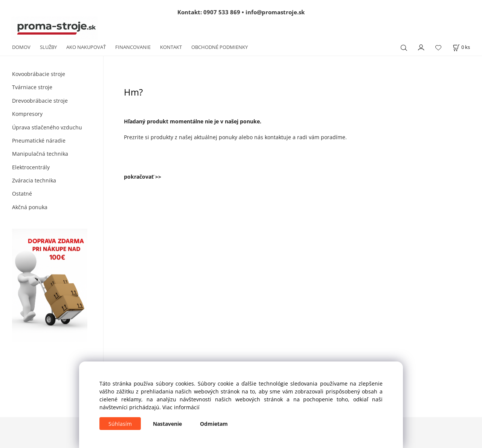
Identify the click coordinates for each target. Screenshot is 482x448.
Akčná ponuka (30, 207)
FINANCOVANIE (133, 47)
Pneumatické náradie (39, 140)
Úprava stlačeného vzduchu (47, 127)
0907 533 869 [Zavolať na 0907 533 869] (222, 12)
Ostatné (22, 194)
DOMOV (21, 47)
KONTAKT (171, 47)
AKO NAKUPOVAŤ (86, 47)
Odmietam (214, 424)
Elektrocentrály (31, 167)
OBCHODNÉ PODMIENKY (220, 47)
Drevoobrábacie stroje (40, 101)
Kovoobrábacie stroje (39, 74)
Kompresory (27, 114)
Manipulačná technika (40, 154)
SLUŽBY (48, 47)
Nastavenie (167, 424)
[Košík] (461, 47)
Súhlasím (120, 424)
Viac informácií (181, 407)
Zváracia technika (34, 180)
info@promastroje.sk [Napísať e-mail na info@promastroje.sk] (275, 12)
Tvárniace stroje (32, 87)
